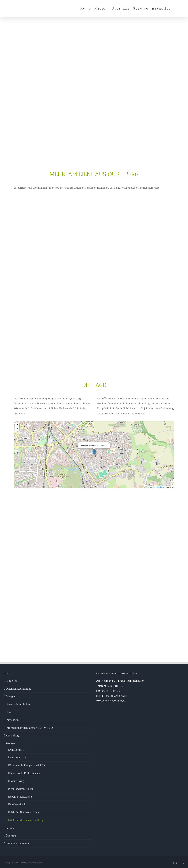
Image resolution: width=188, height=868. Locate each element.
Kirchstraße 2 (17, 804)
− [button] (17, 429)
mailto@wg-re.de (116, 696)
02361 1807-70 (111, 691)
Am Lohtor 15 (18, 757)
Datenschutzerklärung (19, 689)
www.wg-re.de (117, 701)
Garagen (11, 696)
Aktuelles (11, 681)
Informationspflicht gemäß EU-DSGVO (29, 728)
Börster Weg (17, 781)
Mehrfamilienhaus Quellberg (26, 820)
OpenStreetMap (160, 487)
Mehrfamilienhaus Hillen (24, 812)
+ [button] (17, 425)
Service (10, 828)
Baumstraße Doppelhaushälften (28, 765)
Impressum (12, 720)
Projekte (10, 743)
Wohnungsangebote (17, 843)
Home (9, 712)
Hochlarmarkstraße (21, 797)
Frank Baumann (21, 863)
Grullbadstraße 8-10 (21, 789)
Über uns (11, 836)
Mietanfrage (13, 735)
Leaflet (150, 487)
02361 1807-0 (115, 686)
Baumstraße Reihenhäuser (25, 773)
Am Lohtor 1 (17, 750)
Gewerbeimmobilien (18, 704)
